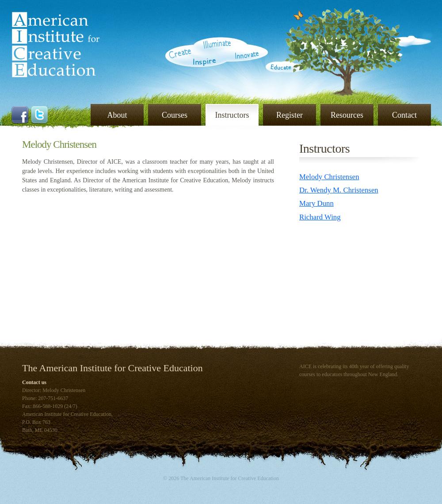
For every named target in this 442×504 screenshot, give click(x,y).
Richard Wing (320, 217)
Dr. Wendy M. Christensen (339, 190)
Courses (175, 115)
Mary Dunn (316, 203)
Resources (347, 115)
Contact (404, 115)
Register (290, 115)
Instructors (232, 115)
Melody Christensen (329, 177)
